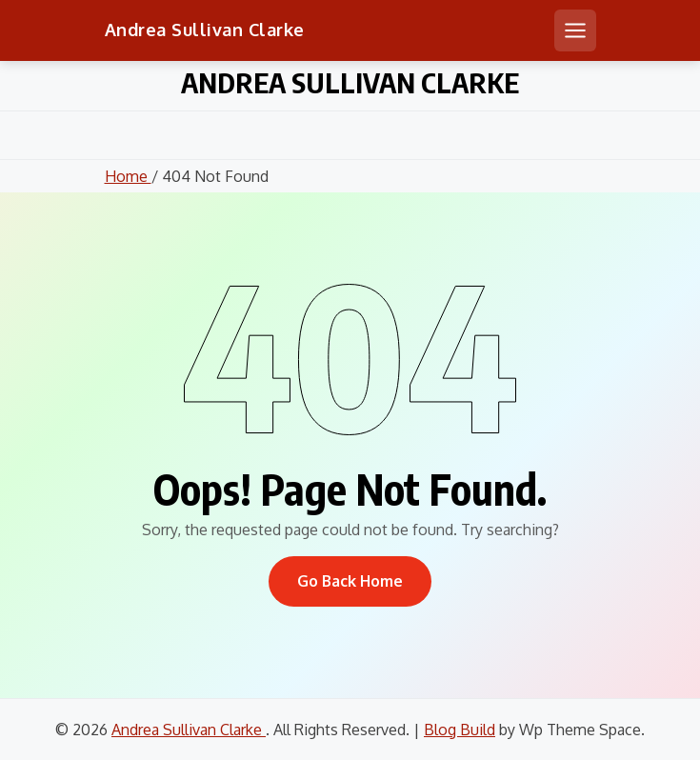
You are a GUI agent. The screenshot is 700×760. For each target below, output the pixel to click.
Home (128, 176)
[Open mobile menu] (575, 30)
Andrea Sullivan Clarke (205, 30)
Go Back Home (350, 581)
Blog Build (460, 730)
